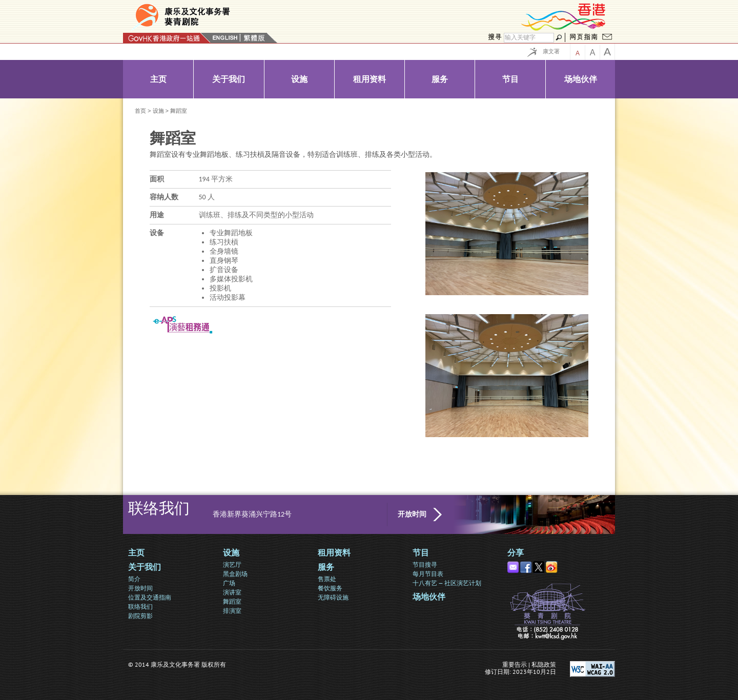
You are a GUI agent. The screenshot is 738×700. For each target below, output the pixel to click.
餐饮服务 (330, 588)
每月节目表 (428, 574)
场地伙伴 (429, 597)
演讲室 (232, 592)
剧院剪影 (140, 616)
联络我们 (140, 606)
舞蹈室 (232, 601)
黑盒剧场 (235, 574)
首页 (140, 111)
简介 (134, 579)
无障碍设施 (333, 597)
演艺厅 (232, 564)
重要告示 (515, 664)
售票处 (327, 579)
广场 (229, 583)
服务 (326, 567)
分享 (516, 553)
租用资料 (334, 553)
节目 (421, 553)
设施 (158, 111)
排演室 (232, 611)
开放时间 (412, 514)
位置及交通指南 (150, 597)
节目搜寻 (425, 564)
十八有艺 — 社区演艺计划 (447, 583)
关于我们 (145, 567)
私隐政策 (544, 664)
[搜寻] (529, 38)
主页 (136, 553)
